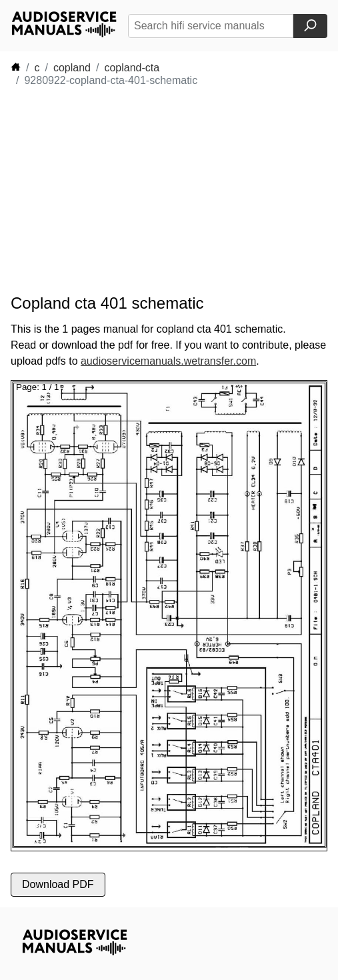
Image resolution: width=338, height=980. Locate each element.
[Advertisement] (131, 191)
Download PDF (58, 884)
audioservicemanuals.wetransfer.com (168, 361)
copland (72, 68)
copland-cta (132, 68)
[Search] (310, 26)
